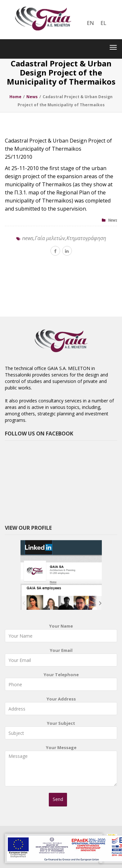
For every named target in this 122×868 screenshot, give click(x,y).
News (113, 220)
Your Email (61, 659)
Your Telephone (61, 683)
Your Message (61, 768)
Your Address (61, 707)
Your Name (61, 634)
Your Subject (61, 731)
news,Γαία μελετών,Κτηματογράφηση (64, 238)
